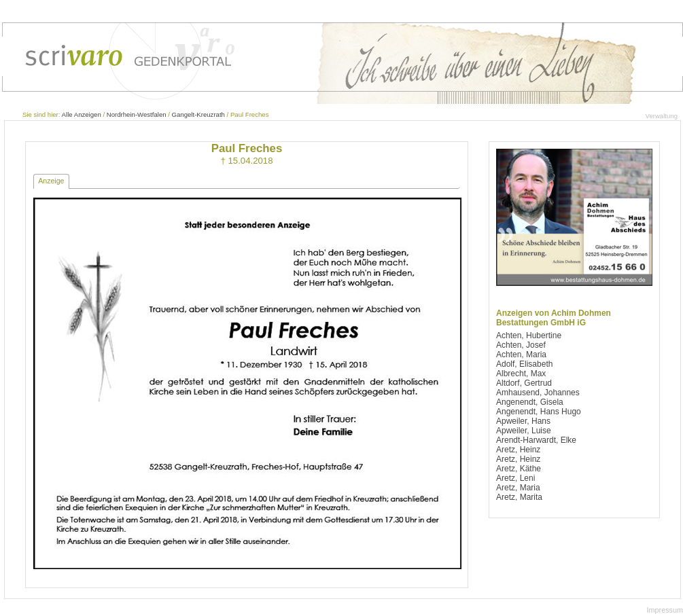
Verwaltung (662, 116)
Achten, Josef (521, 345)
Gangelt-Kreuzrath (198, 114)
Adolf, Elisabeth (524, 364)
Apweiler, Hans (523, 421)
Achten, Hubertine (529, 336)
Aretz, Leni (515, 478)
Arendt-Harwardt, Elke (536, 440)
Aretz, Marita (519, 497)
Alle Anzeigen (82, 114)
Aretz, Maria (518, 488)
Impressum (665, 610)
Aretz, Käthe (519, 469)
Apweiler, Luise (524, 431)
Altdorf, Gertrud (524, 383)
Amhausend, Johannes (538, 393)
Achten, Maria (521, 355)
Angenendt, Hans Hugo (539, 412)
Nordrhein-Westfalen (137, 114)
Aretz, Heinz (518, 450)
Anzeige (51, 181)
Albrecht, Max (521, 374)
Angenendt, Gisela (530, 402)
